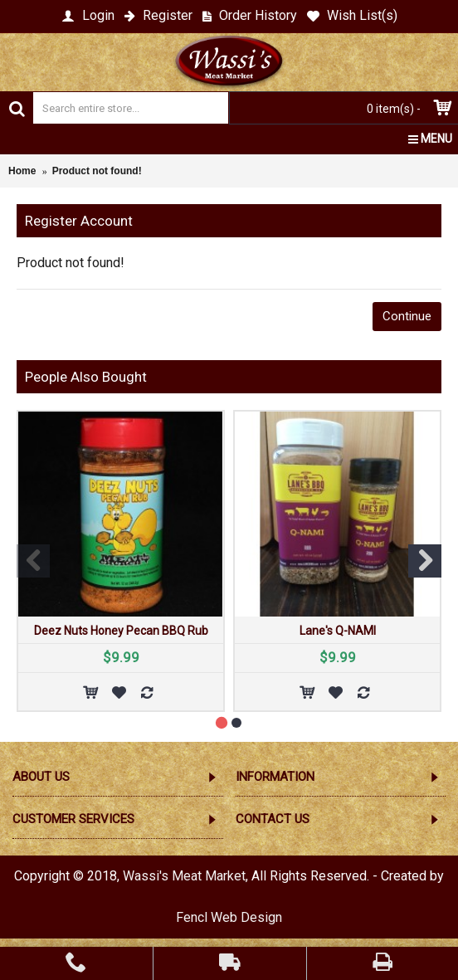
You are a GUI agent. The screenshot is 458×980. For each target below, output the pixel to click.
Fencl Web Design (229, 917)
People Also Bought (86, 377)
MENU (430, 139)
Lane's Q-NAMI (338, 631)
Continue (407, 316)
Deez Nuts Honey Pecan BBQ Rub (121, 631)
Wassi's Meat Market (184, 876)
